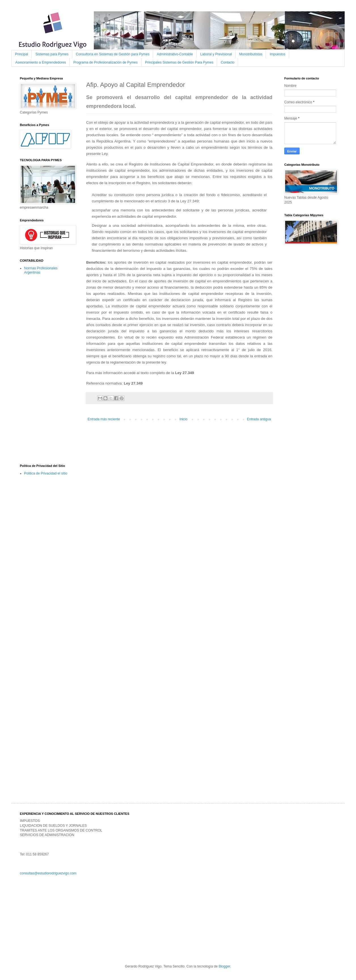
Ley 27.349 (185, 373)
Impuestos (277, 54)
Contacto (228, 62)
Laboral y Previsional (216, 54)
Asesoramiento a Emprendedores (41, 62)
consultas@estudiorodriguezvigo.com (48, 873)
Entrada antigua (259, 419)
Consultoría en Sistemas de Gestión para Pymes (113, 54)
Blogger (224, 966)
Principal (22, 54)
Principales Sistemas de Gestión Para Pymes (179, 62)
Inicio (183, 419)
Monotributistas (251, 54)
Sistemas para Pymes (52, 54)
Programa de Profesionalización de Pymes (106, 62)
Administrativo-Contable (175, 54)
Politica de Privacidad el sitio (46, 473)
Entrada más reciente (104, 419)
